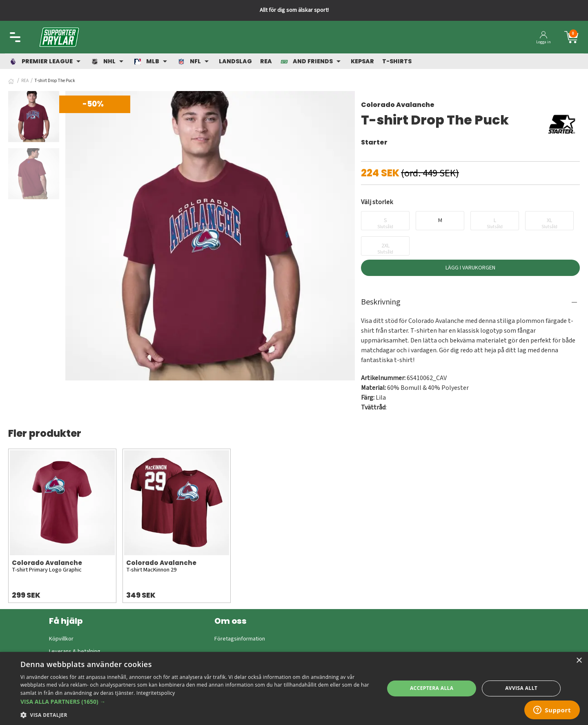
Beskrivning (381, 302)
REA (25, 81)
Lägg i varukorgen (470, 268)
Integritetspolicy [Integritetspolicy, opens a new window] (156, 693)
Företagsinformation (240, 639)
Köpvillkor (61, 639)
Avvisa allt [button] (521, 688)
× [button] (579, 661)
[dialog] (294, 688)
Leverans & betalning (75, 652)
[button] (197, 702)
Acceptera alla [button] (432, 688)
